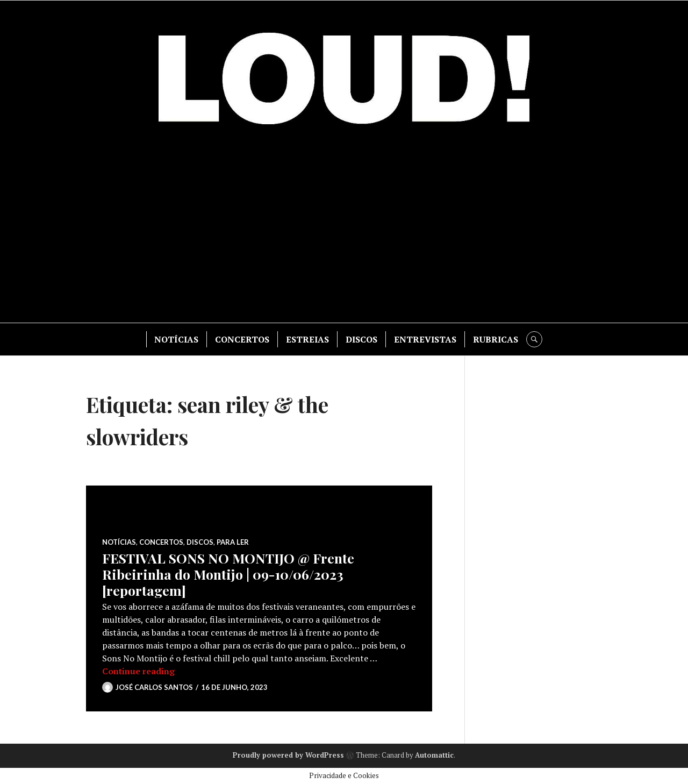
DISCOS (361, 339)
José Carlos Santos (154, 687)
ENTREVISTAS (425, 339)
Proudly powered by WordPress (288, 755)
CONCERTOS (242, 339)
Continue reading (138, 671)
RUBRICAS (496, 339)
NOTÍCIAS (176, 339)
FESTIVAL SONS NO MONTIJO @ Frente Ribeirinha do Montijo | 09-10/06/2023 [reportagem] (228, 574)
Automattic (434, 755)
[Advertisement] (344, 231)
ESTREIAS (307, 339)
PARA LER (233, 542)
